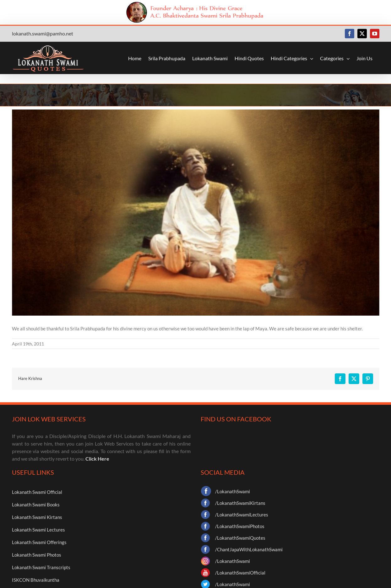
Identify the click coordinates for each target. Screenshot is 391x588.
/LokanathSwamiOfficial (240, 573)
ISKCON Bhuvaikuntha (36, 580)
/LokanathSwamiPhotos (240, 526)
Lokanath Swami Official (37, 492)
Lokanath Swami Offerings (39, 542)
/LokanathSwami (233, 491)
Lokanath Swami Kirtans (37, 517)
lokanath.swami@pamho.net (43, 33)
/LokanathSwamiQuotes (240, 538)
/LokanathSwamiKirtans (240, 503)
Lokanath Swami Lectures (38, 530)
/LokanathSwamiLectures (242, 515)
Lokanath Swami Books (36, 505)
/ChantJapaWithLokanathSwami (249, 549)
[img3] (196, 213)
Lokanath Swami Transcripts (41, 567)
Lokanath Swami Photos (37, 555)
